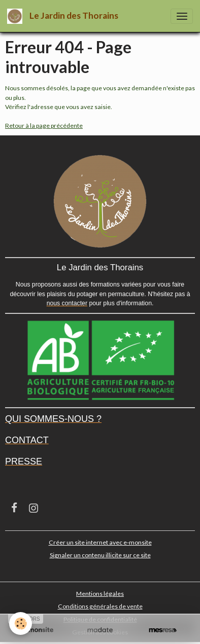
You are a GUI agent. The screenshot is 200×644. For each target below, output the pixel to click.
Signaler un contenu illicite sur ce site (100, 555)
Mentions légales (100, 594)
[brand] (64, 16)
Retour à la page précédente (44, 126)
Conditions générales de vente (100, 606)
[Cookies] (21, 623)
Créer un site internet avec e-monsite (100, 542)
